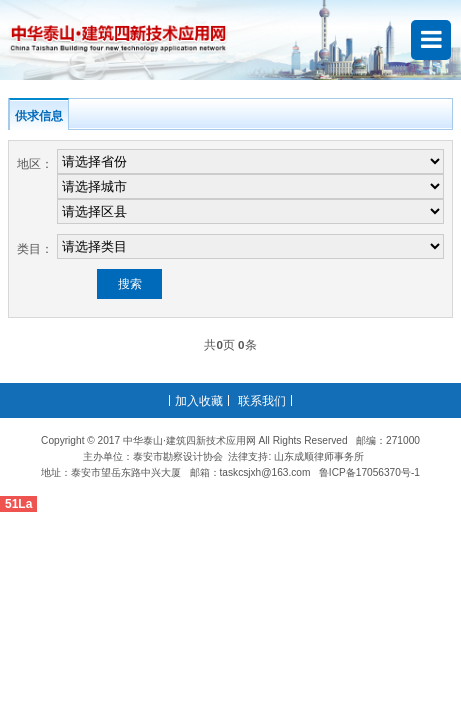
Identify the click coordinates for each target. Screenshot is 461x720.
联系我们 (262, 400)
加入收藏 (199, 400)
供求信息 (39, 115)
